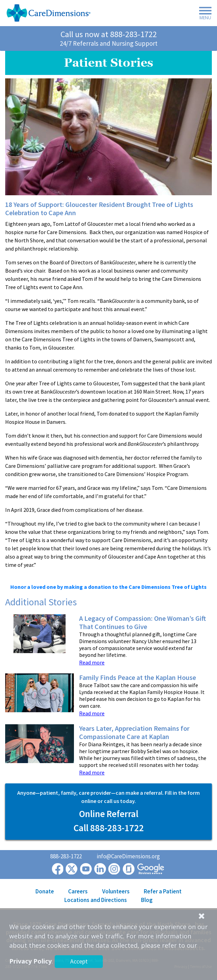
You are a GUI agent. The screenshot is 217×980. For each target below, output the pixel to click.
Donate (45, 891)
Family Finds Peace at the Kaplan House (138, 678)
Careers (78, 891)
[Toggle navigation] (203, 14)
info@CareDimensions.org (128, 856)
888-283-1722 (133, 34)
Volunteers (116, 891)
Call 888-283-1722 (109, 828)
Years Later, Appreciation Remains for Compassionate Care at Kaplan (134, 733)
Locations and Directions (96, 900)
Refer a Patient (163, 891)
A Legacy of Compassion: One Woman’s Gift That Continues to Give (143, 623)
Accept (79, 961)
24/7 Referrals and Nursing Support (109, 43)
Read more (92, 662)
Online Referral (109, 814)
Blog (147, 900)
